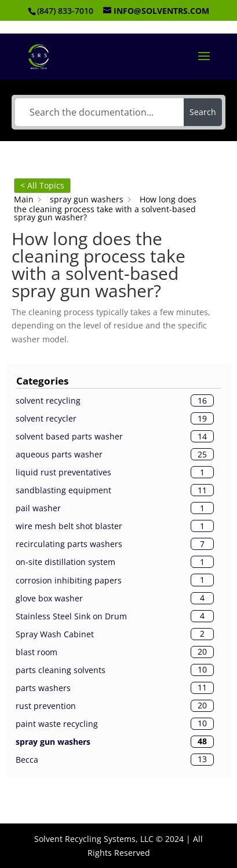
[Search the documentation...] (99, 112)
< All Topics (42, 185)
